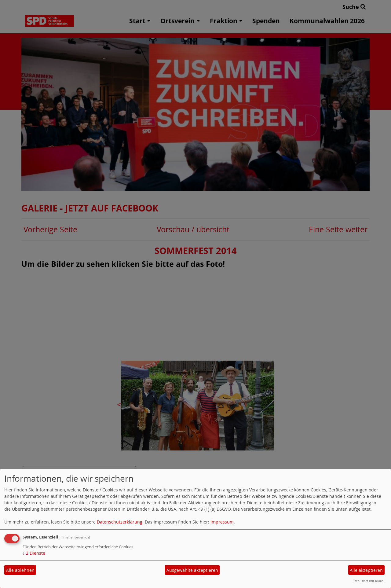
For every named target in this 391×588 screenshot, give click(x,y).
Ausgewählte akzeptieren (192, 570)
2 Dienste (34, 553)
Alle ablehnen (20, 570)
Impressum (222, 522)
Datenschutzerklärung (120, 522)
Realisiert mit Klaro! (369, 581)
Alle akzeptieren (366, 570)
